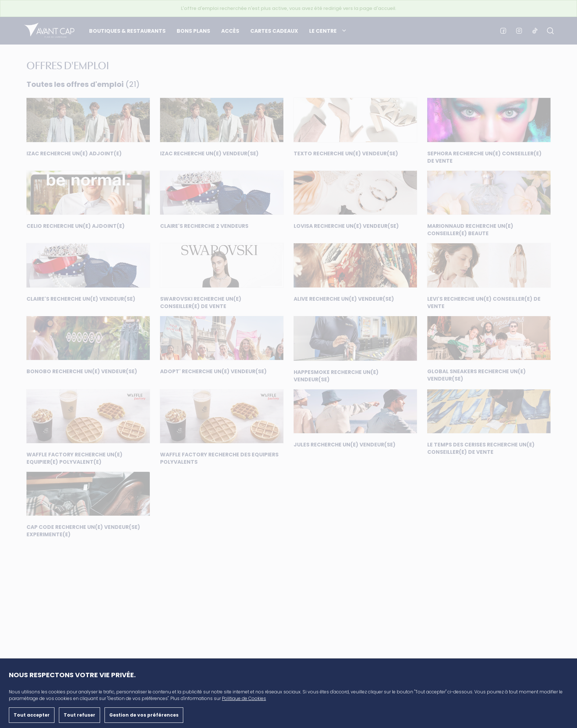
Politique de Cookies (244, 698)
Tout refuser (79, 715)
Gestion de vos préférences (144, 715)
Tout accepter (32, 715)
